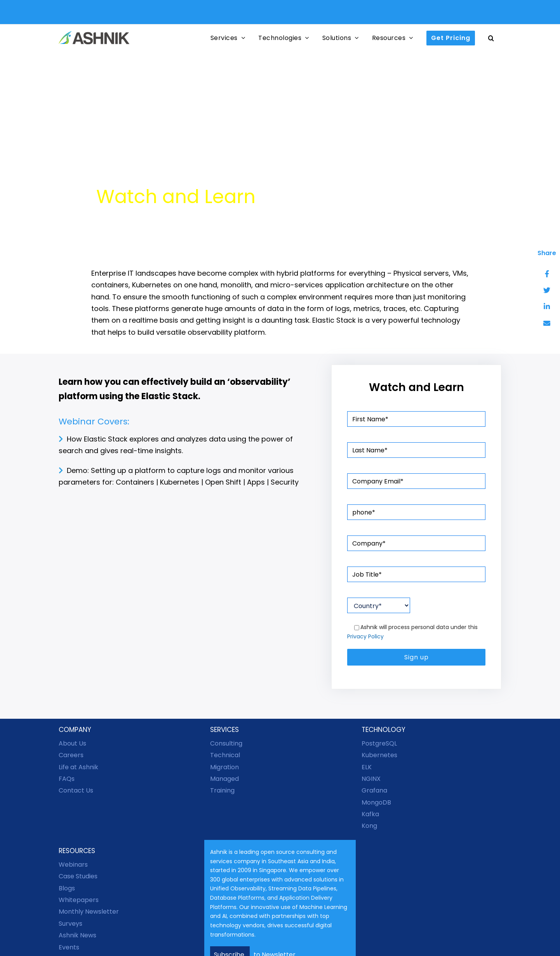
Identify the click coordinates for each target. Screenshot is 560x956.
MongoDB (376, 802)
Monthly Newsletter (89, 912)
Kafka (370, 814)
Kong (369, 826)
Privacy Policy (365, 636)
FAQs (67, 779)
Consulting (226, 743)
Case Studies (78, 876)
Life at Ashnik (78, 767)
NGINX (371, 779)
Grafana (374, 790)
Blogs (67, 888)
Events (69, 947)
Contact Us (76, 790)
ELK (367, 767)
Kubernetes (379, 755)
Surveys (70, 924)
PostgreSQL (379, 743)
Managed (224, 779)
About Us (72, 743)
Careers (71, 755)
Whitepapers (79, 900)
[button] (491, 38)
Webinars (73, 865)
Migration (224, 767)
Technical (225, 755)
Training (222, 790)
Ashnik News (77, 935)
